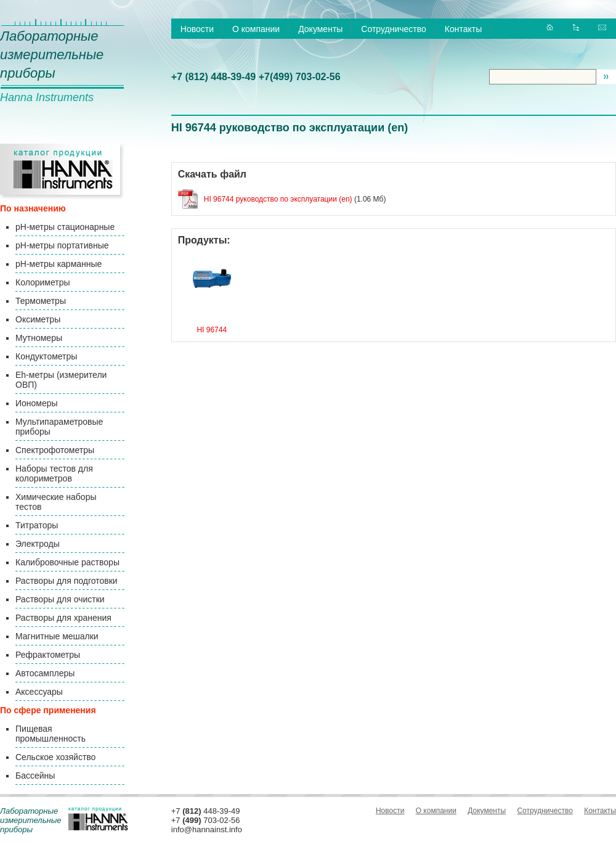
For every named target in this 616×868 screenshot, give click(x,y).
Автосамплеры (45, 673)
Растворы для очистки (60, 599)
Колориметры (43, 282)
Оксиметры (38, 319)
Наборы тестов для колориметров (54, 473)
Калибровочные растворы (67, 562)
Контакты (463, 29)
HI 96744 (212, 330)
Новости (197, 29)
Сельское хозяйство (55, 757)
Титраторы (37, 525)
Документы (320, 29)
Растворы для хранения (63, 618)
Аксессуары (39, 692)
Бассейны (35, 776)
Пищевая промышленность (51, 734)
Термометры (41, 301)
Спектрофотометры (55, 450)
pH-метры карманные (59, 264)
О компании (256, 29)
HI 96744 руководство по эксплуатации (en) (278, 199)
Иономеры (37, 403)
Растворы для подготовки (67, 581)
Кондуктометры (46, 356)
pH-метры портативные (62, 245)
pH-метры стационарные (65, 227)
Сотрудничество (393, 29)
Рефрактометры (48, 655)
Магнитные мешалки (57, 636)
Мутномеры (39, 338)
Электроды (38, 544)
